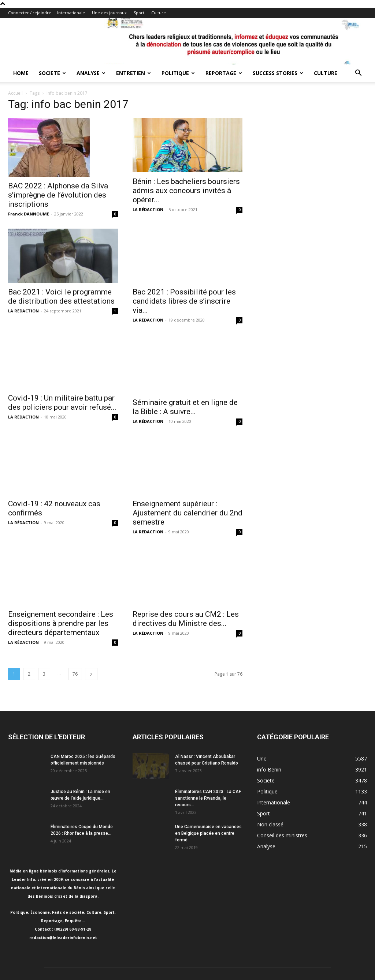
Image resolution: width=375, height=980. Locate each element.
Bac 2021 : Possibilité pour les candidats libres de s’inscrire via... (184, 301)
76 (75, 625)
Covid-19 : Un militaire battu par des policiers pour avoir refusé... (62, 403)
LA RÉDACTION (148, 209)
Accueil (15, 93)
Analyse (91, 73)
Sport (139, 13)
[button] (358, 74)
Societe (52, 73)
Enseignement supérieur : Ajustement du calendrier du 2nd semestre (187, 476)
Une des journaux (109, 13)
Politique (178, 73)
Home (21, 73)
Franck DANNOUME (29, 214)
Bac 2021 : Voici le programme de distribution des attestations (61, 296)
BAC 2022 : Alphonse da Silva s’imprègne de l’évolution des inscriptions (58, 195)
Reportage (224, 73)
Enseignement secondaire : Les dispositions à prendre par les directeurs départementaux (61, 574)
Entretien (133, 73)
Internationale (71, 13)
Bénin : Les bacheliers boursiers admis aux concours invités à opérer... (186, 191)
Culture (159, 13)
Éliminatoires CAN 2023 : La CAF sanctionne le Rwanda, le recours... (208, 749)
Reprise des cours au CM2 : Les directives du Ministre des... (186, 566)
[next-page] (91, 625)
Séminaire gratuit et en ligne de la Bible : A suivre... (185, 407)
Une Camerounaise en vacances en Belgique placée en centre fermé (208, 784)
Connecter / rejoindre (30, 13)
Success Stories (278, 73)
